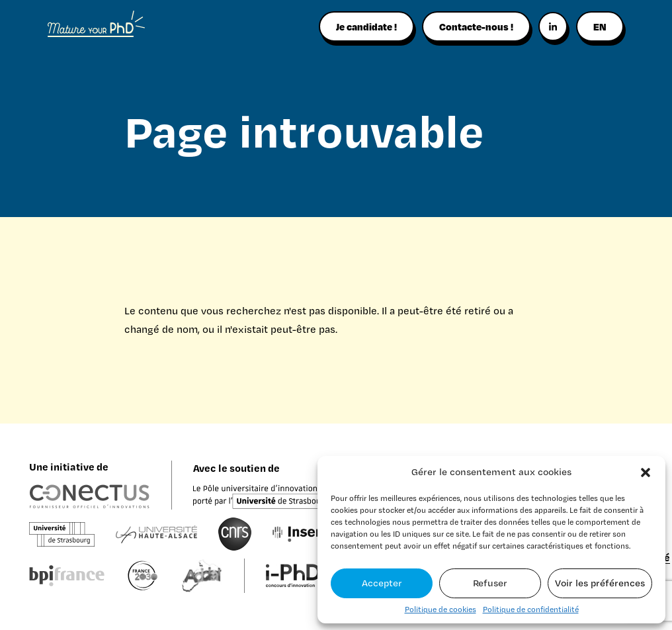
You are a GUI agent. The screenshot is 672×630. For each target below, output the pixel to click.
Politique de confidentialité (531, 609)
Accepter (382, 583)
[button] (646, 472)
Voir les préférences (600, 583)
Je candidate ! (366, 26)
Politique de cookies (441, 609)
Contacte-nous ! (476, 26)
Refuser (490, 583)
